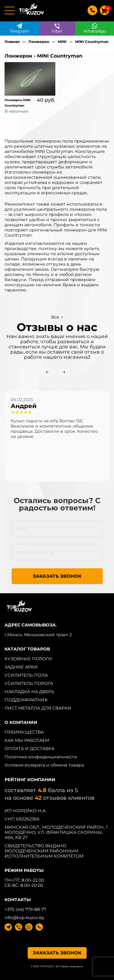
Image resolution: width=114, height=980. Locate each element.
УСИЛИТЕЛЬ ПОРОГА (29, 683)
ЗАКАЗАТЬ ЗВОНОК (57, 576)
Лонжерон (39, 42)
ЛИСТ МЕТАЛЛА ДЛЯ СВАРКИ (38, 708)
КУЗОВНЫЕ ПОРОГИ (28, 659)
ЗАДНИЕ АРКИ (21, 667)
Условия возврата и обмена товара (44, 765)
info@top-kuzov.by (24, 918)
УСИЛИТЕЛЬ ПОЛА (26, 675)
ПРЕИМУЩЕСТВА (24, 732)
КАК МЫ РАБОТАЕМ (27, 740)
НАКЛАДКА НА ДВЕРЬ (29, 692)
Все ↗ (57, 317)
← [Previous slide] (47, 372)
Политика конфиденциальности (41, 757)
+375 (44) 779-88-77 (25, 909)
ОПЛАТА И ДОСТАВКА (29, 749)
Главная (12, 42)
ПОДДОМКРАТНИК (26, 700)
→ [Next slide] (64, 372)
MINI (62, 42)
